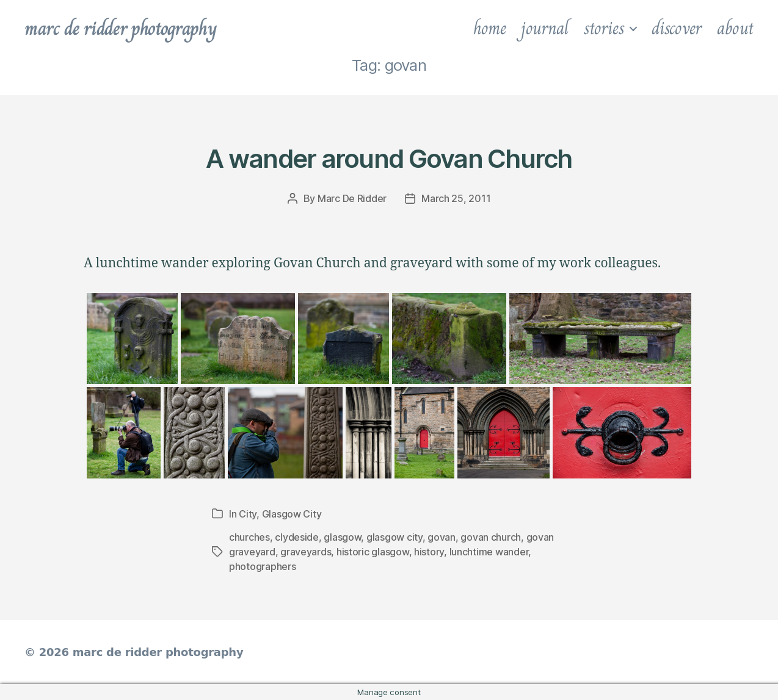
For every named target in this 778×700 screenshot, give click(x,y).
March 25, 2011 (456, 198)
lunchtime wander (489, 552)
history (429, 552)
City (248, 514)
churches (249, 537)
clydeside (297, 537)
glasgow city (394, 537)
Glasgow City (292, 514)
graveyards (306, 552)
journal (544, 28)
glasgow (342, 537)
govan (442, 537)
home (490, 28)
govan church (491, 537)
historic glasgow (373, 552)
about (735, 28)
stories (604, 28)
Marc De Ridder (352, 198)
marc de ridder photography (120, 28)
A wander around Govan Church (389, 158)
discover (677, 28)
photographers (263, 566)
